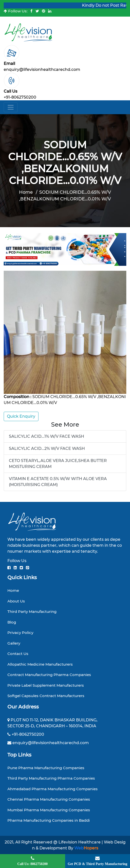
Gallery (14, 643)
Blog (12, 622)
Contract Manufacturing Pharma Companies (49, 675)
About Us (16, 601)
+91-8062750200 (20, 97)
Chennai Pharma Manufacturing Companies (49, 799)
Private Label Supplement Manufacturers (46, 685)
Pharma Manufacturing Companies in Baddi (49, 820)
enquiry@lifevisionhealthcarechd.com (42, 69)
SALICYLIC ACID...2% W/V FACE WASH (47, 448)
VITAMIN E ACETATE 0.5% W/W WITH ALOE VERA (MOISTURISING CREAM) (58, 482)
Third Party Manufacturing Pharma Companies (51, 778)
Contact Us (18, 654)
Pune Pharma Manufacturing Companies (46, 768)
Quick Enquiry (21, 416)
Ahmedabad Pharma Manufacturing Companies (53, 789)
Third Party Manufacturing (32, 611)
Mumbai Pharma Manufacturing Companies (49, 810)
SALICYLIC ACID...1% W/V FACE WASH (46, 436)
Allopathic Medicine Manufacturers (40, 664)
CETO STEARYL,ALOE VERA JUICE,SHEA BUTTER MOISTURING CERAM (58, 464)
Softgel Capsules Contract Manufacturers (46, 696)
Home (26, 192)
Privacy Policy (20, 633)
